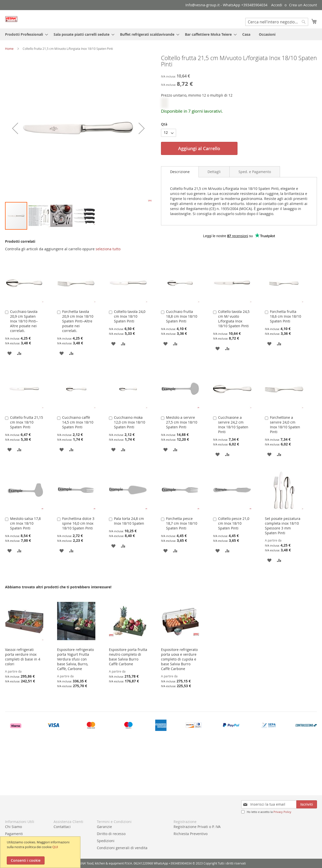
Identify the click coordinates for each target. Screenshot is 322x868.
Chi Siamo (13, 827)
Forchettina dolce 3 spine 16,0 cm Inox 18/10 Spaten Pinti (78, 523)
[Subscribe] (307, 804)
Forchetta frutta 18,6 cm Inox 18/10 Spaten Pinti (286, 316)
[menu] (161, 34)
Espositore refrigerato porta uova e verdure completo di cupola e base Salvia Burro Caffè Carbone (179, 659)
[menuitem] (25, 34)
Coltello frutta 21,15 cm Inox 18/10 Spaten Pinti (27, 422)
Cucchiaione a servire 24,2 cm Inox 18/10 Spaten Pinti (233, 425)
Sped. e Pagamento (255, 172)
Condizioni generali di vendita (122, 848)
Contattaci (62, 827)
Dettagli (214, 172)
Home (9, 49)
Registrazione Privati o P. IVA (197, 827)
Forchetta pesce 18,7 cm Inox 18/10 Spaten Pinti (182, 523)
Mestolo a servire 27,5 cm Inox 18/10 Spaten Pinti (182, 422)
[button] (39, 216)
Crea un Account (303, 5)
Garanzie (104, 827)
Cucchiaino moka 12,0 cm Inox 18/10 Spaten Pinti (130, 422)
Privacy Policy (282, 812)
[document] (41, 852)
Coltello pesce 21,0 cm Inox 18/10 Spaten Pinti (234, 523)
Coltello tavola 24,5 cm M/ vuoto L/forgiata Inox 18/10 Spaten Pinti (234, 319)
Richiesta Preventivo (191, 834)
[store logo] (11, 19)
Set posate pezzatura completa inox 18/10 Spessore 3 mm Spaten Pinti (283, 526)
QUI (55, 847)
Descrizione (180, 172)
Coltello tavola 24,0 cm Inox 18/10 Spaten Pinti (130, 316)
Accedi (277, 5)
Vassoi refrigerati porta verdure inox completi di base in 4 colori (23, 657)
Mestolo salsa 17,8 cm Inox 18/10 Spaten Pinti (25, 523)
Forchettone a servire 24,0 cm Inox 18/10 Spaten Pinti (285, 425)
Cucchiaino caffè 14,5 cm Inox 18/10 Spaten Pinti (78, 422)
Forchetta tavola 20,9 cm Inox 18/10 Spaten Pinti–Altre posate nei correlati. (78, 321)
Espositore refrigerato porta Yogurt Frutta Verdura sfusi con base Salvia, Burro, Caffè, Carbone (75, 659)
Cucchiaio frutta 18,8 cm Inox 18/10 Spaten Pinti (182, 316)
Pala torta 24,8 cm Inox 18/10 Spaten (129, 521)
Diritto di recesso (111, 834)
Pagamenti (14, 834)
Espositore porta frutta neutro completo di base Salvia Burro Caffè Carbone (128, 657)
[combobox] (277, 22)
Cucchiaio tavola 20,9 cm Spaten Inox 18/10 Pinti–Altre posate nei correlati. (24, 321)
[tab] (180, 172)
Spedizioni (106, 841)
